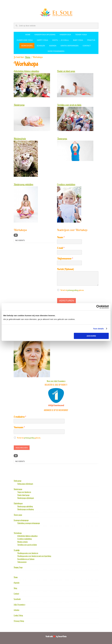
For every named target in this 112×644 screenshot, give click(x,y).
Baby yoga (17, 481)
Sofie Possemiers (19, 605)
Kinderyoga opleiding (23, 184)
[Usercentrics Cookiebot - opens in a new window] (98, 307)
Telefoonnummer (65, 259)
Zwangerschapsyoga (21, 520)
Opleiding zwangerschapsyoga (29, 523)
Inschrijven (22, 448)
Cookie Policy (18, 615)
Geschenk (17, 599)
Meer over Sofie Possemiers (56, 381)
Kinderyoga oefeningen (26, 498)
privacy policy (73, 290)
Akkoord (91, 336)
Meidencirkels (20, 138)
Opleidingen (18, 503)
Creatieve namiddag (66, 184)
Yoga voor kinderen (24, 492)
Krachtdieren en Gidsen (26, 559)
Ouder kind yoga (23, 495)
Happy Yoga (18, 567)
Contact (16, 594)
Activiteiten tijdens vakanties (26, 71)
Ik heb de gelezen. (72, 290)
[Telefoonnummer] (69, 263)
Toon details (98, 329)
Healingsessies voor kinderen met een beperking (34, 556)
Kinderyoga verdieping (26, 509)
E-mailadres (20, 417)
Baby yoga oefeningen (25, 484)
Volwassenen (22, 562)
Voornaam (19, 427)
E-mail (61, 248)
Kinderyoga (19, 105)
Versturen (66, 301)
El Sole (56, 12)
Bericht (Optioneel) (65, 269)
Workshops (18, 533)
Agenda (17, 583)
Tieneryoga (62, 138)
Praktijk (17, 550)
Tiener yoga (18, 515)
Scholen (16, 610)
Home (16, 577)
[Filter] (16, 235)
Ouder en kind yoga (66, 71)
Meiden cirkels (22, 542)
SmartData (62, 636)
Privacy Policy (19, 621)
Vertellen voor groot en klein (69, 105)
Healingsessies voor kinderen (28, 553)
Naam (61, 237)
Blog (15, 588)
